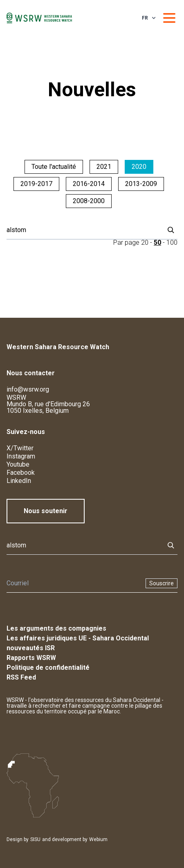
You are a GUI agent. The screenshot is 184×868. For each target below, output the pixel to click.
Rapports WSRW (31, 658)
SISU (35, 839)
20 (145, 242)
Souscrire (162, 583)
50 (157, 242)
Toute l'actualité (54, 167)
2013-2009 (141, 184)
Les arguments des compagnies (56, 628)
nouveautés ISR (31, 648)
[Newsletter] (74, 583)
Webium (98, 839)
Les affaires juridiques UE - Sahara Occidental (78, 638)
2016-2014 (89, 184)
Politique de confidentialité (48, 668)
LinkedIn (19, 481)
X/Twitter (20, 448)
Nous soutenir (46, 511)
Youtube (18, 464)
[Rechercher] (83, 230)
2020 (139, 167)
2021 (104, 167)
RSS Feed (21, 677)
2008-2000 (89, 201)
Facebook (21, 473)
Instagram (21, 456)
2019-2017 (36, 184)
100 (172, 242)
